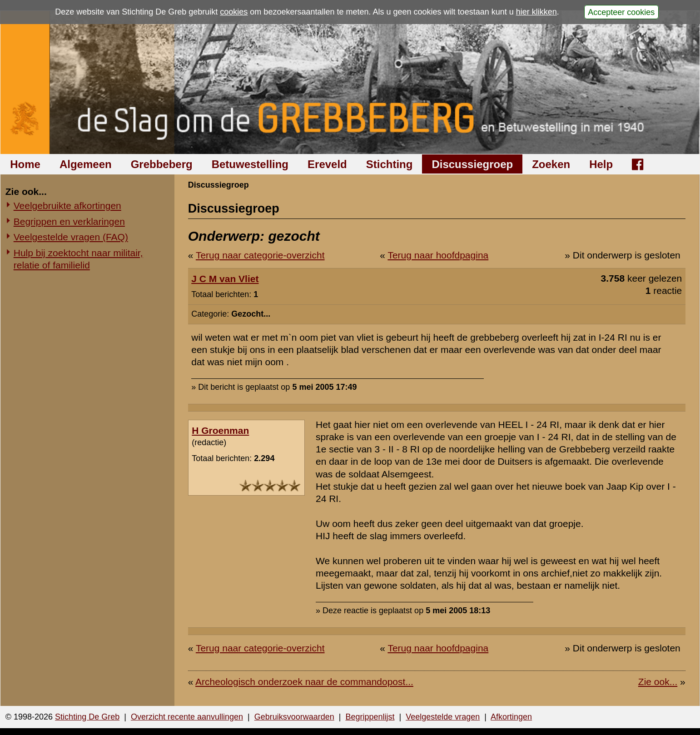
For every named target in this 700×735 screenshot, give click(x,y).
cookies (234, 12)
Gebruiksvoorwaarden (294, 717)
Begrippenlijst (370, 717)
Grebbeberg (162, 164)
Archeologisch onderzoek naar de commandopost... (304, 682)
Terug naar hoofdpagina (438, 255)
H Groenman (220, 430)
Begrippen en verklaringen (69, 221)
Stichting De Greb (87, 717)
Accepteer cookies (621, 12)
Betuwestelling (250, 164)
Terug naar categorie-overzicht (260, 255)
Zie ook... (658, 682)
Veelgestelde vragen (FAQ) (71, 237)
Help (601, 164)
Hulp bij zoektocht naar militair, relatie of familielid (78, 259)
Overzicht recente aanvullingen (187, 717)
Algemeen (86, 164)
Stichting (390, 164)
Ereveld (327, 164)
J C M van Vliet (225, 279)
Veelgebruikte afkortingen (67, 206)
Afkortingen (511, 717)
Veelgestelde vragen (443, 717)
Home (25, 164)
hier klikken (536, 12)
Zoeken (551, 164)
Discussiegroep (472, 164)
